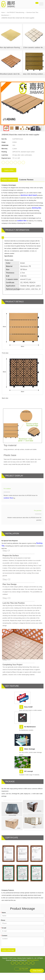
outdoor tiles (22, 221)
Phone (3, 920)
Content (4, 936)
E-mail (3, 928)
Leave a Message (8, 950)
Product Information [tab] (9, 180)
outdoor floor (8, 498)
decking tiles (37, 208)
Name (3, 913)
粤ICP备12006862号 (33, 960)
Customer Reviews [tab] (26, 180)
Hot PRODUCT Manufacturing (16, 12)
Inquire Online (9, 170)
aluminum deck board (29, 195)
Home (3, 12)
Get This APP (24, 969)
